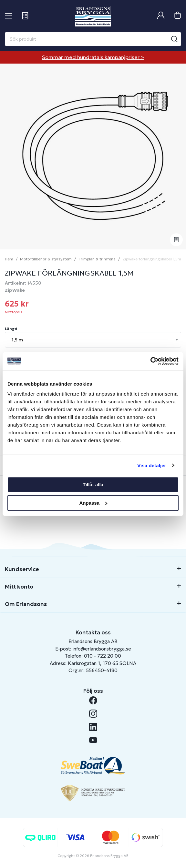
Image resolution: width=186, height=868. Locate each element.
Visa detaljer (152, 465)
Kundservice (22, 569)
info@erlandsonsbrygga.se (102, 649)
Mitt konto (19, 587)
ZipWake (15, 290)
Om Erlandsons (26, 604)
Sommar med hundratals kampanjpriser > (93, 57)
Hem (9, 259)
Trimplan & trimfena (97, 259)
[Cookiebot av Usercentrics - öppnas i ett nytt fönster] (150, 361)
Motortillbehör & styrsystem (46, 259)
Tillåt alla (93, 484)
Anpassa (93, 503)
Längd (11, 329)
